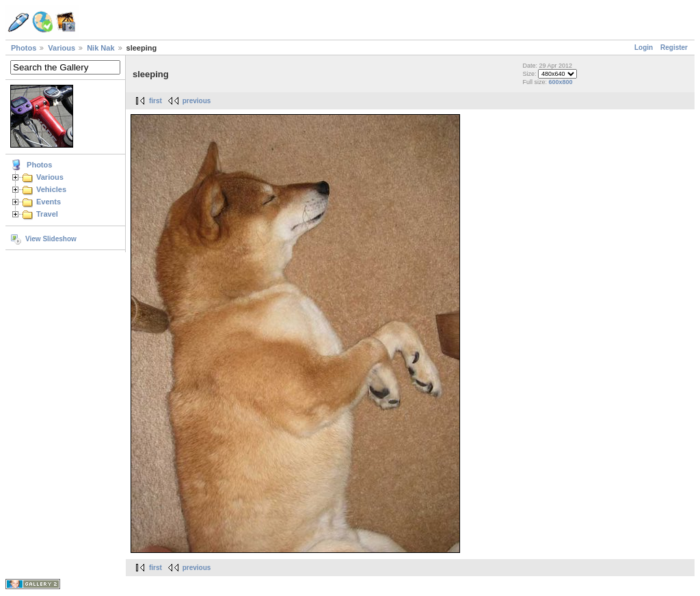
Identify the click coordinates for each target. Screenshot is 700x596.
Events (49, 202)
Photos (24, 48)
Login (644, 48)
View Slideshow (51, 239)
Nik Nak (100, 48)
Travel (47, 214)
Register (674, 48)
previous (197, 101)
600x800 (560, 82)
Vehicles (51, 189)
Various (62, 48)
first (156, 101)
